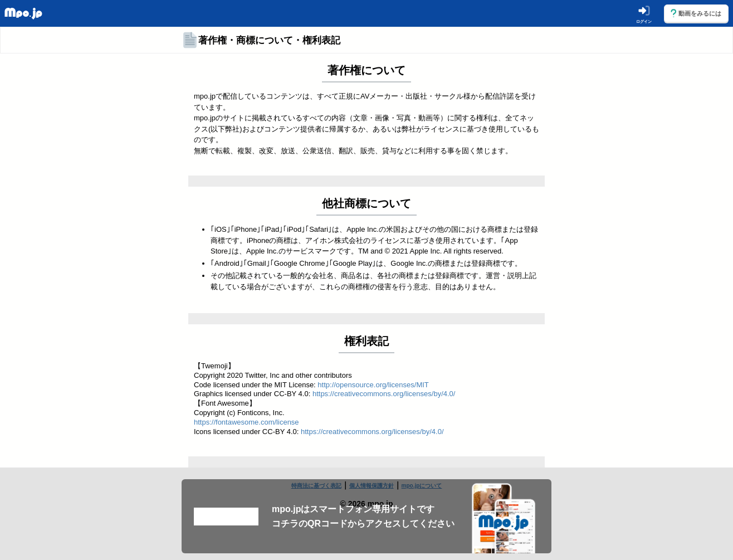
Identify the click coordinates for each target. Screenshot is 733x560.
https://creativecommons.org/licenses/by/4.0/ (384, 394)
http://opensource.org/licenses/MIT (373, 385)
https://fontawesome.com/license (246, 422)
